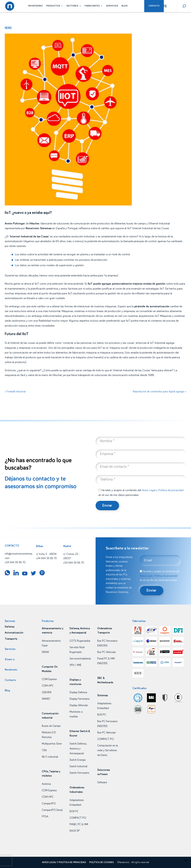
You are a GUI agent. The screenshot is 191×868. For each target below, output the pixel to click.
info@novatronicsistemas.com (19, 556)
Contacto (154, 6)
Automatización (14, 633)
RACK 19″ (75, 831)
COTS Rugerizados (80, 641)
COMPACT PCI (78, 818)
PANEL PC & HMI (79, 824)
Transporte (11, 639)
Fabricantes (94, 6)
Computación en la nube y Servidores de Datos (108, 750)
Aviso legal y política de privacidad (64, 862)
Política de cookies (102, 862)
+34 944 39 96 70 (15, 562)
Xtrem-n (10, 659)
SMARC (46, 699)
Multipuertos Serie (52, 744)
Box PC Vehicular (107, 652)
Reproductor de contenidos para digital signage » (160, 392)
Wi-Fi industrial (50, 757)
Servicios (112, 6)
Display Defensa (78, 692)
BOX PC (74, 811)
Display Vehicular (79, 705)
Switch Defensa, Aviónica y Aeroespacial (78, 748)
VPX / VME (76, 665)
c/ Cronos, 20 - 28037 (72, 556)
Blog (125, 6)
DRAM (45, 652)
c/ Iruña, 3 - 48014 (46, 554)
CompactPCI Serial (52, 810)
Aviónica (46, 784)
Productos (55, 6)
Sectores (74, 6)
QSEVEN (47, 692)
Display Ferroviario (80, 699)
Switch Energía (78, 760)
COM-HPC (48, 686)
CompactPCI (49, 804)
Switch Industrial (78, 766)
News (8, 28)
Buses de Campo (51, 726)
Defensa (10, 627)
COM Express (49, 679)
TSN (44, 750)
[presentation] (6, 860)
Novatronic (36, 6)
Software (102, 782)
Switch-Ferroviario (79, 773)
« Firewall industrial (15, 392)
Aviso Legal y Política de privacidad (163, 490)
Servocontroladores (80, 659)
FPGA (45, 816)
